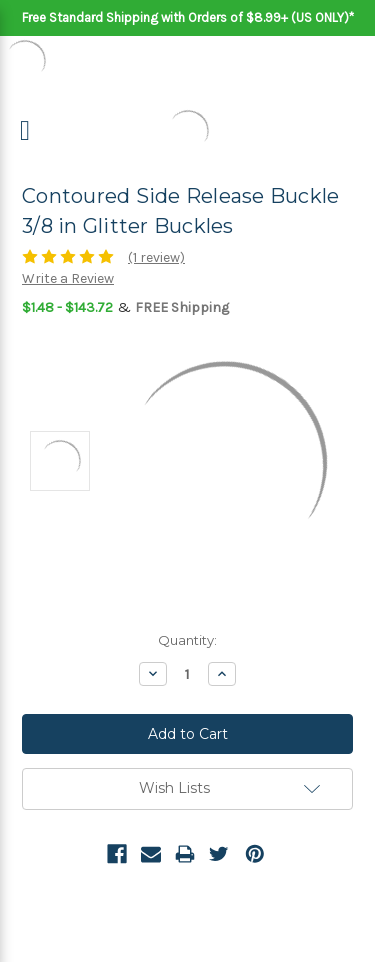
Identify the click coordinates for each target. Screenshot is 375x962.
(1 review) (156, 257)
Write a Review (68, 278)
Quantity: (187, 640)
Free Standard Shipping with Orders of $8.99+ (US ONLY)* (188, 17)
